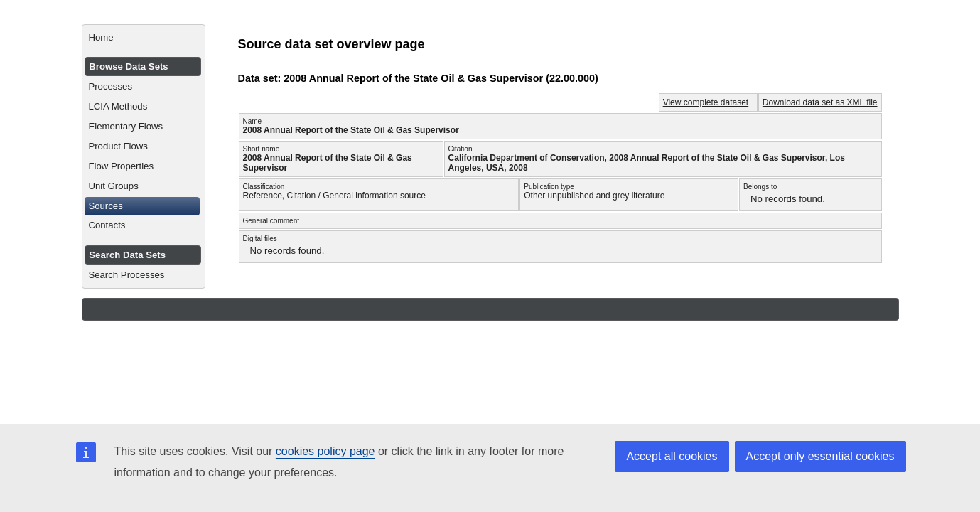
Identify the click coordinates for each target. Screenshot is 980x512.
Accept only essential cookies (820, 456)
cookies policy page (325, 451)
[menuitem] (143, 38)
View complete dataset (706, 102)
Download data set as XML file (820, 102)
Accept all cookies (672, 456)
